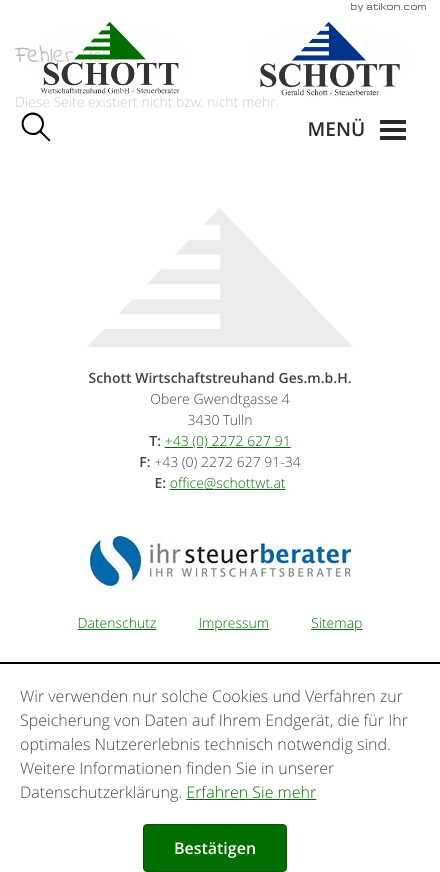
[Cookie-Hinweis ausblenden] (215, 848)
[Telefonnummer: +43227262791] (228, 441)
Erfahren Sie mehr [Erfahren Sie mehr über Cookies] (251, 792)
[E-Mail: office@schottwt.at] (228, 483)
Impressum (233, 623)
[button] (357, 130)
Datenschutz (117, 623)
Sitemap (336, 623)
